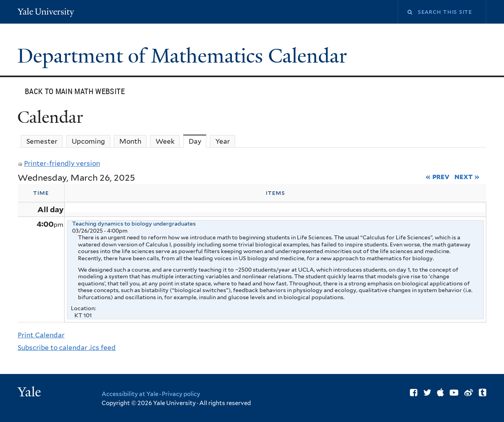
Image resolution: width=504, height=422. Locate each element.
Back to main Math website (75, 91)
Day (198, 141)
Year (223, 141)
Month (130, 141)
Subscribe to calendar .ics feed (67, 348)
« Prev (438, 176)
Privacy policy (181, 394)
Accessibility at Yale (130, 394)
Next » (467, 176)
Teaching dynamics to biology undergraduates (134, 224)
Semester (42, 141)
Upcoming (88, 141)
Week (165, 141)
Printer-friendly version (59, 163)
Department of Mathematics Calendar (185, 56)
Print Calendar (41, 335)
